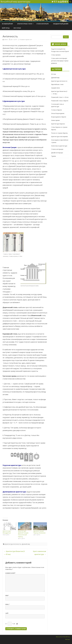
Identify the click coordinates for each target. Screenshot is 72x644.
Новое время (55, 120)
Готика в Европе (56, 110)
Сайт (7, 613)
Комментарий (10, 573)
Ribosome (59, 637)
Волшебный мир (7, 24)
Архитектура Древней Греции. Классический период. (23, 534)
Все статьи (17, 28)
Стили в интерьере (42, 24)
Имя (7, 596)
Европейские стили (57, 84)
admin (6, 40)
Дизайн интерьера (57, 153)
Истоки (54, 74)
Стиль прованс (56, 55)
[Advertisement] (60, 168)
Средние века (55, 88)
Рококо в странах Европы (59, 133)
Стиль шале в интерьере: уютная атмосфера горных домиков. (60, 61)
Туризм (53, 156)
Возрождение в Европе (59, 117)
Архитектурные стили (25, 24)
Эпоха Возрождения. (58, 113)
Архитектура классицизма (59, 136)
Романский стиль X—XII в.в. (60, 97)
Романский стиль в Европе (60, 101)
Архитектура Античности (13, 544)
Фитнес (68, 639)
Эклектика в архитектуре (59, 146)
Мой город (6, 28)
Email (8, 604)
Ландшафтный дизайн (61, 24)
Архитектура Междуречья (7, 532)
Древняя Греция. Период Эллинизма (39, 532)
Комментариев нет (26, 40)
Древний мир (26, 544)
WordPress (67, 637)
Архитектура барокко (58, 124)
